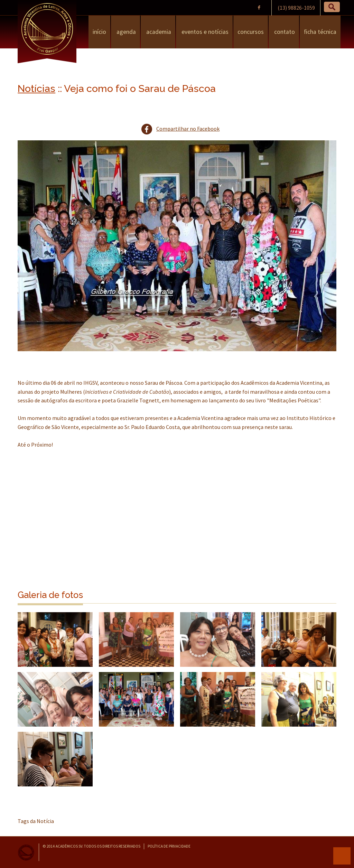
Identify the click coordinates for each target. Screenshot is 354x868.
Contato (284, 32)
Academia (158, 32)
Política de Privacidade (169, 846)
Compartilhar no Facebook (188, 129)
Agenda (125, 32)
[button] (332, 7)
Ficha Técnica (320, 32)
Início (99, 32)
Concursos (251, 32)
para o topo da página (342, 856)
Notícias (36, 88)
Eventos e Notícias (204, 32)
